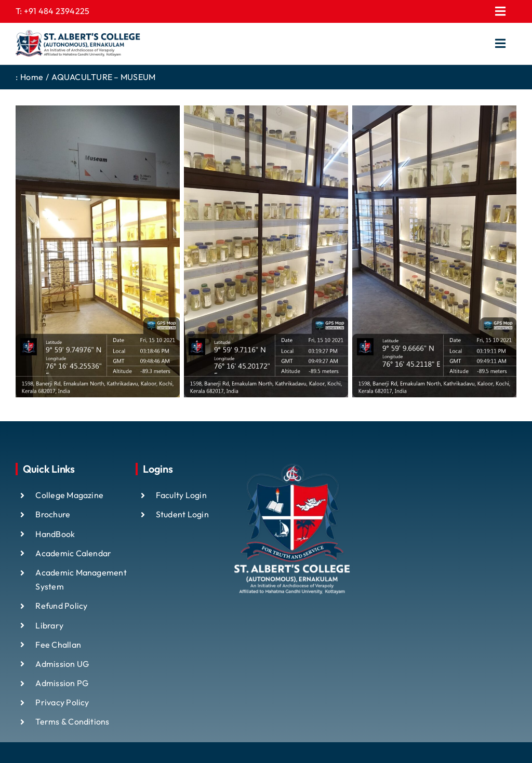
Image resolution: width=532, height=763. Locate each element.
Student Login (182, 514)
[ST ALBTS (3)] (78, 44)
